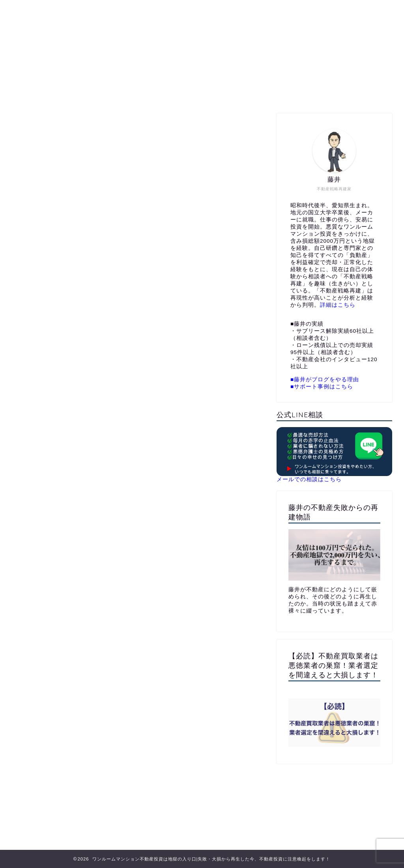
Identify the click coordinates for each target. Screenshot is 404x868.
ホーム (107, 93)
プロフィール (153, 93)
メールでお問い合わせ (277, 93)
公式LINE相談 (209, 93)
